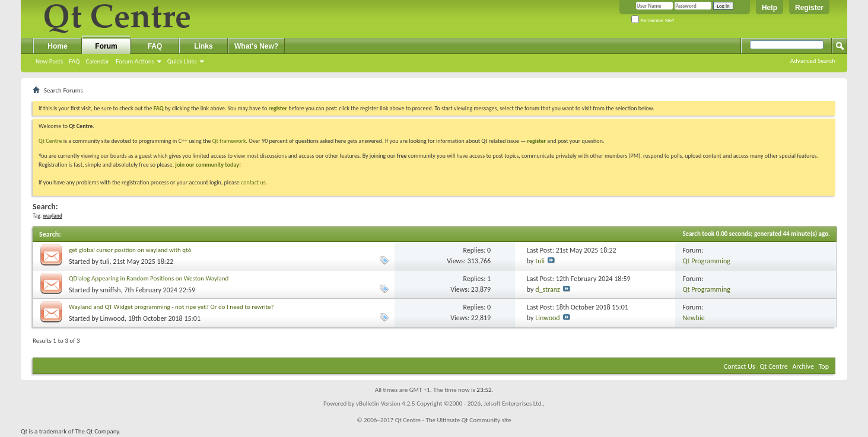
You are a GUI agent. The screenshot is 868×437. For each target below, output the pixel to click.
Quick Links (182, 61)
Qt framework (229, 141)
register (537, 141)
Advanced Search (813, 61)
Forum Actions (135, 61)
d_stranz (548, 289)
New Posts (49, 61)
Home (57, 46)
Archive (803, 366)
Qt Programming (706, 261)
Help (770, 8)
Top (824, 366)
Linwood (112, 318)
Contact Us (740, 366)
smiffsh (111, 290)
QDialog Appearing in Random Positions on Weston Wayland (149, 278)
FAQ (74, 61)
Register (809, 8)
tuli (105, 261)
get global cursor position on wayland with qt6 (130, 250)
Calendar (97, 61)
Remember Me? (653, 20)
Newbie (693, 318)
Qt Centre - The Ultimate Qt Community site (453, 420)
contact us (253, 182)
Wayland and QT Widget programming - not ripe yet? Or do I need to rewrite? (171, 307)
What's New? (256, 46)
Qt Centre (50, 141)
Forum (106, 46)
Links (203, 46)
